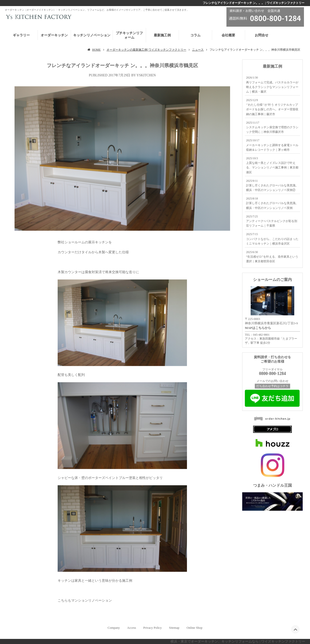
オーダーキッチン (54, 35)
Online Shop (194, 628)
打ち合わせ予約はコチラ (272, 386)
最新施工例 (162, 35)
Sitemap (174, 628)
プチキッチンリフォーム (129, 35)
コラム (195, 35)
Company (114, 628)
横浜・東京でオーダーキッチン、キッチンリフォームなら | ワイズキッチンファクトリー (238, 641)
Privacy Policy (153, 628)
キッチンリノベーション (92, 35)
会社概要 (228, 35)
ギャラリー (21, 35)
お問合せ (262, 35)
